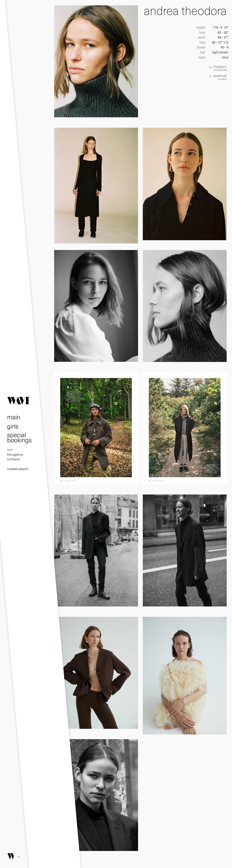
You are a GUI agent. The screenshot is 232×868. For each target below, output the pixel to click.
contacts (13, 459)
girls (13, 426)
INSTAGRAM (220, 68)
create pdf (220, 77)
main (14, 417)
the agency (15, 454)
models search (18, 469)
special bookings (19, 437)
